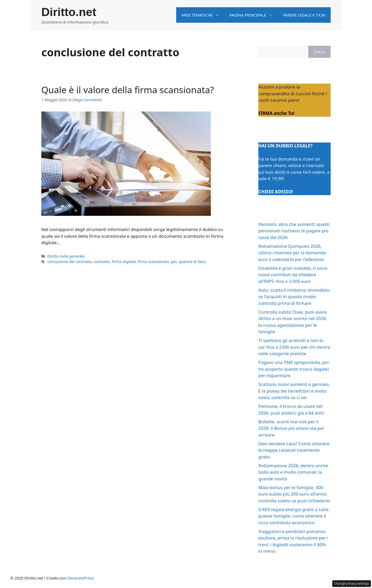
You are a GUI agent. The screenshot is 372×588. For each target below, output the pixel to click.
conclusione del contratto (69, 262)
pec (174, 262)
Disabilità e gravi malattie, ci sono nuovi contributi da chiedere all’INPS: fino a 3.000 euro (293, 275)
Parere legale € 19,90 (304, 15)
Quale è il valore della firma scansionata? (128, 90)
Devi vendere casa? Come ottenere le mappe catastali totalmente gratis (294, 450)
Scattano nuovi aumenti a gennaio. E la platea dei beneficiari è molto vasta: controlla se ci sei (294, 391)
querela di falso (192, 262)
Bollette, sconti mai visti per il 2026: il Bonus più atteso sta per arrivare (291, 428)
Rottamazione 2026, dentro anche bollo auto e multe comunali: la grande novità (293, 472)
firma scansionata (153, 262)
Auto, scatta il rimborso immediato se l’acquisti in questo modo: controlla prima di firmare (294, 297)
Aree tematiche (203, 15)
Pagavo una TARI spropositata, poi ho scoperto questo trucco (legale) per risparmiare (293, 369)
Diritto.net (69, 12)
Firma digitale (124, 262)
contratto (102, 262)
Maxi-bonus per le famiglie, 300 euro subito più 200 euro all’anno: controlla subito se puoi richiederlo (294, 494)
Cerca (319, 52)
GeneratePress (80, 578)
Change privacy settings (352, 583)
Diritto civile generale (66, 256)
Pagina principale (254, 15)
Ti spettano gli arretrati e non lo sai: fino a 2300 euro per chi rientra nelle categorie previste (294, 347)
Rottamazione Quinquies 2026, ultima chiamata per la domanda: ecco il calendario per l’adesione (292, 253)
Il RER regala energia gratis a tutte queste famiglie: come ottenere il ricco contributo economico (293, 516)
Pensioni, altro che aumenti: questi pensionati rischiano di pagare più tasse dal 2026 (294, 231)
